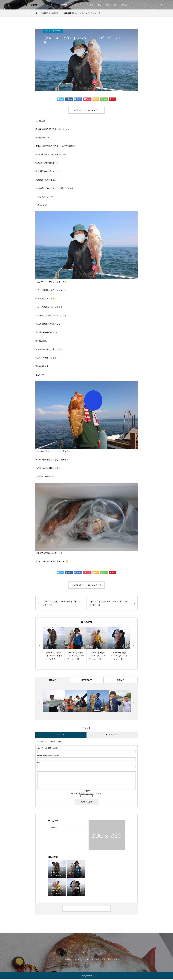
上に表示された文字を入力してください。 (86, 794)
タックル (90, 5)
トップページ (50, 5)
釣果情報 (63, 5)
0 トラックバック (112, 735)
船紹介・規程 (111, 5)
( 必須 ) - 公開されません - (49, 756)
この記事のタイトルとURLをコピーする (86, 110)
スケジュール (77, 5)
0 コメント (61, 735)
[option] (54, 644)
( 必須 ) (48, 749)
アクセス (124, 5)
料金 (100, 5)
